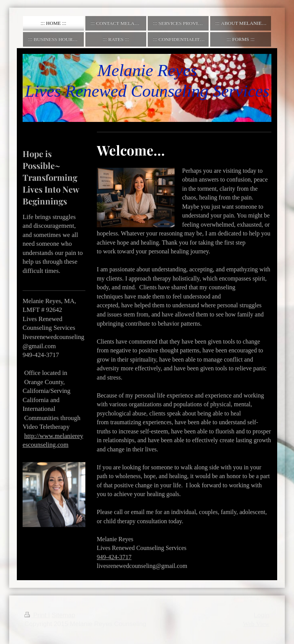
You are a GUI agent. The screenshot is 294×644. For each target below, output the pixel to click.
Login (262, 615)
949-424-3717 (114, 557)
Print (36, 615)
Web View (256, 624)
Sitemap (64, 615)
